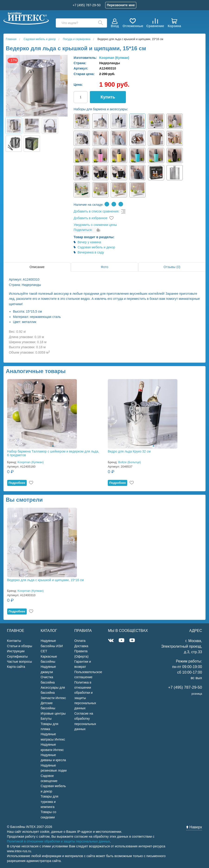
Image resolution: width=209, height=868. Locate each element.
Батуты (46, 719)
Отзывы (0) (172, 267)
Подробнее (17, 483)
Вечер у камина (89, 242)
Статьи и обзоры (20, 646)
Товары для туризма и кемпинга (49, 802)
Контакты (14, 641)
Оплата (80, 641)
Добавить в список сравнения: (96, 211)
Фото (104, 267)
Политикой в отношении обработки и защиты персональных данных (59, 841)
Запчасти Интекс (53, 698)
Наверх (194, 827)
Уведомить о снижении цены (95, 225)
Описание (37, 267)
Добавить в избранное (91, 218)
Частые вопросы (20, 662)
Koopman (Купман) (114, 58)
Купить (108, 97)
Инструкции (16, 651)
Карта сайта (16, 667)
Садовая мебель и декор (96, 247)
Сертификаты (17, 656)
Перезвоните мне (121, 5)
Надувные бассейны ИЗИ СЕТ (52, 646)
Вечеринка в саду (91, 252)
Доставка (81, 646)
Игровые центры (53, 713)
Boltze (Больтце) (130, 462)
